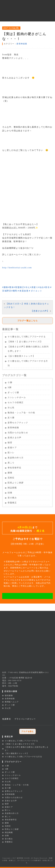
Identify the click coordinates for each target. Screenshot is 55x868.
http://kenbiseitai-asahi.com (17, 268)
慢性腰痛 (9, 696)
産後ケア (12, 448)
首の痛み (12, 498)
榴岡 (14, 291)
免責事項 (6, 719)
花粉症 (11, 478)
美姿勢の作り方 (16, 458)
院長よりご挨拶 (16, 483)
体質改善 (23, 291)
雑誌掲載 (12, 488)
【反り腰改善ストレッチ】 (21, 356)
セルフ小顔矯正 (16, 402)
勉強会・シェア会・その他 (21, 413)
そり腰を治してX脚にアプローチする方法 (28, 363)
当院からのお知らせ (18, 433)
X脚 (10, 387)
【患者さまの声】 (40, 311)
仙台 (41, 287)
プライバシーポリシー (25, 719)
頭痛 (10, 493)
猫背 (10, 443)
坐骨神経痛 (10, 699)
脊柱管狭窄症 (14, 468)
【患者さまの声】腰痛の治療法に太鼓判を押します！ (28, 349)
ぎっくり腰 (13, 392)
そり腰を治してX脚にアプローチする (27, 337)
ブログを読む (27, 731)
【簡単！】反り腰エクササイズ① (25, 342)
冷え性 (11, 408)
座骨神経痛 (22, 44)
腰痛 (5, 287)
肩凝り (34, 287)
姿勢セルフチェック (18, 423)
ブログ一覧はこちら (28, 321)
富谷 (47, 287)
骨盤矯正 (19, 287)
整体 (11, 287)
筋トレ (11, 453)
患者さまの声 (14, 438)
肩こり (11, 463)
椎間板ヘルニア (12, 702)
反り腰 (11, 418)
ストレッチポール (17, 397)
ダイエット (35, 291)
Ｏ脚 (10, 383)
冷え (27, 287)
